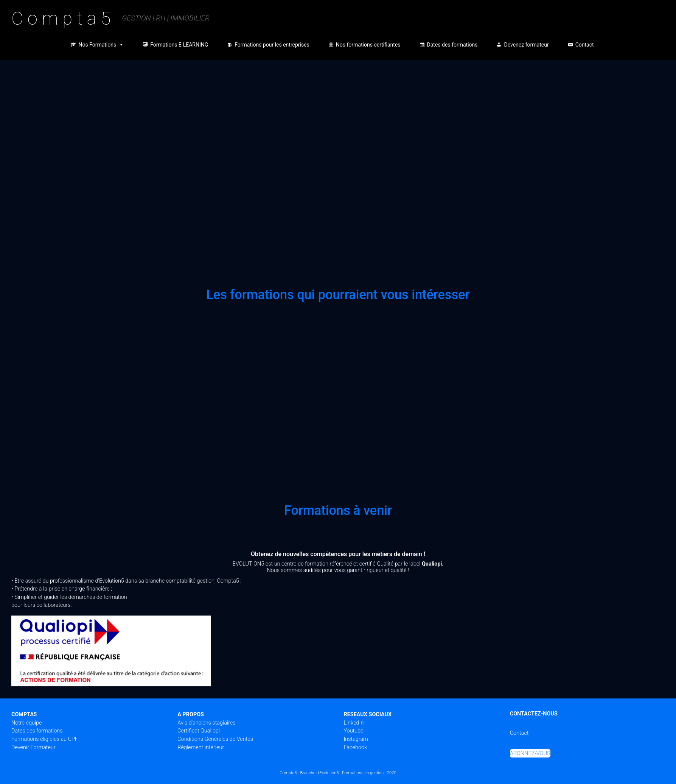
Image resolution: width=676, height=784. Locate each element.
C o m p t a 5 (61, 18)
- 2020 (391, 773)
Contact (585, 45)
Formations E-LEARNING (179, 45)
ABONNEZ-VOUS (530, 753)
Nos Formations (101, 45)
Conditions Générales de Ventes (215, 739)
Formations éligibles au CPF (45, 739)
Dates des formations (452, 45)
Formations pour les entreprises (272, 45)
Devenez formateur (526, 45)
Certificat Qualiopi (199, 731)
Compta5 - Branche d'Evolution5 (309, 773)
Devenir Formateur (33, 747)
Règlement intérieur (201, 747)
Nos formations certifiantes (368, 45)
